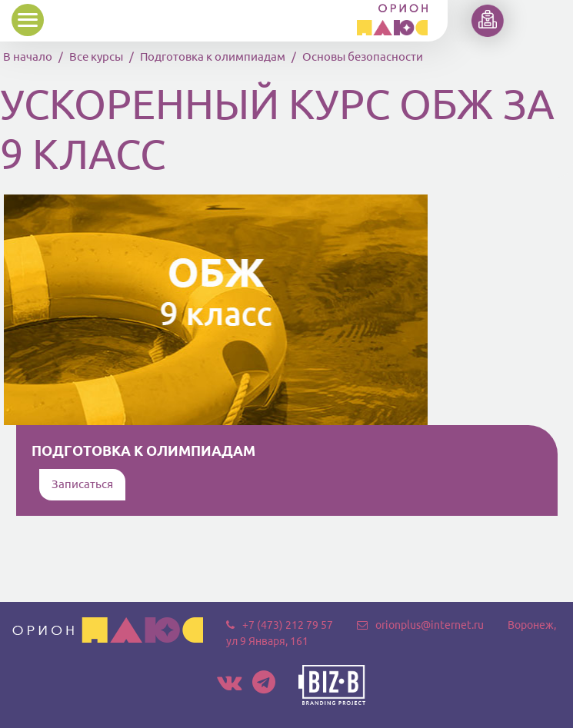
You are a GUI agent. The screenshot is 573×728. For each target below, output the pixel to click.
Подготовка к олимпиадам (213, 57)
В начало (28, 57)
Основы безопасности (363, 57)
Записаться (82, 484)
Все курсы (96, 57)
